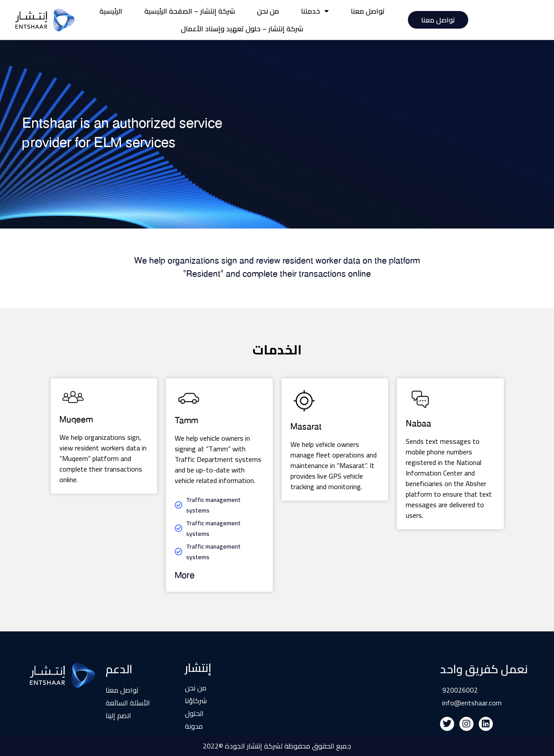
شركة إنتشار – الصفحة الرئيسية (190, 11)
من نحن (268, 11)
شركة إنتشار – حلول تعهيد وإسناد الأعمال (242, 29)
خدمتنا (315, 11)
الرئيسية (111, 11)
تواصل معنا (368, 11)
